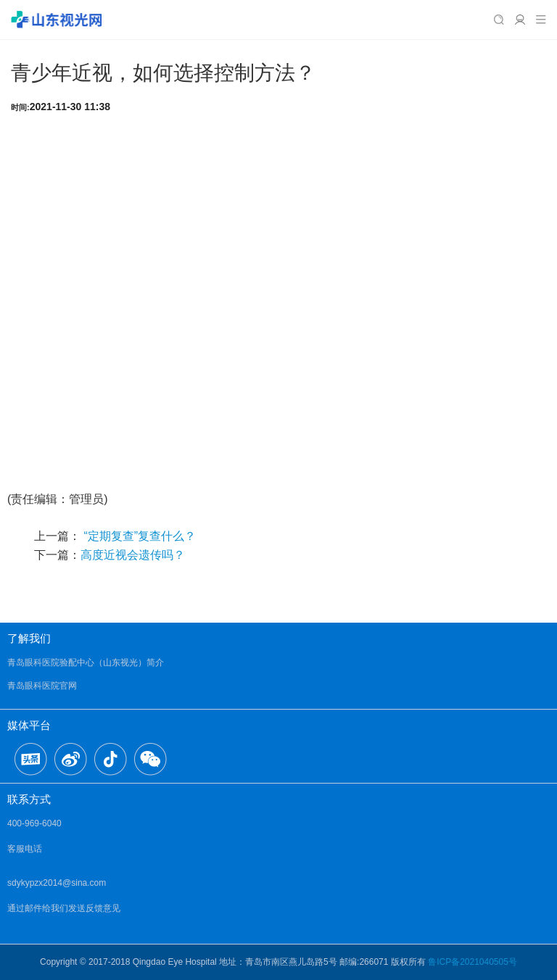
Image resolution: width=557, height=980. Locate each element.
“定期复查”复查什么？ (138, 536)
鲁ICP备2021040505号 (473, 962)
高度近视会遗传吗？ (133, 555)
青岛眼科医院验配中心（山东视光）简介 (86, 663)
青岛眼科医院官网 (42, 686)
